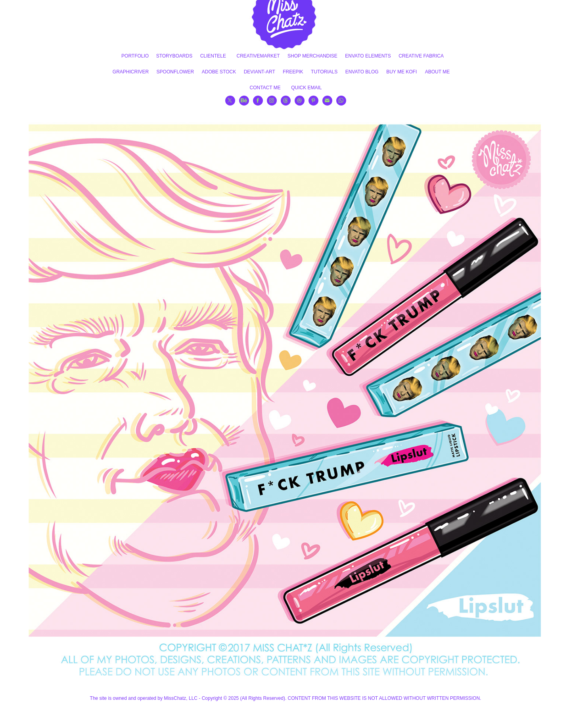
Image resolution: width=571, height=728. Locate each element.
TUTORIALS (324, 72)
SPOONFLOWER (175, 72)
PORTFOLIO (135, 56)
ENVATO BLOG (362, 72)
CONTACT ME (265, 88)
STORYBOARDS (174, 56)
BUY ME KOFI (401, 72)
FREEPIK (293, 72)
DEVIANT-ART (260, 72)
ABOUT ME (437, 72)
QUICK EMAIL (306, 88)
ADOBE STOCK (219, 72)
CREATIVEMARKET (258, 56)
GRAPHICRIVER (131, 72)
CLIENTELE (213, 56)
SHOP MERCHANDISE (312, 56)
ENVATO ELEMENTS (368, 56)
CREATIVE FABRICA (421, 56)
